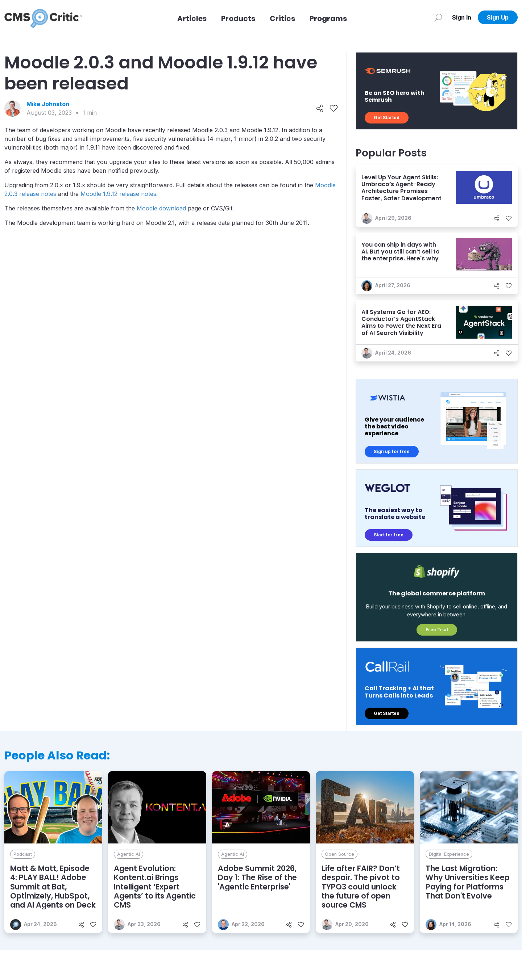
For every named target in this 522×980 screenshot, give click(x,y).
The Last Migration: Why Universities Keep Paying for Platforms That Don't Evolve (468, 882)
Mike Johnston (48, 104)
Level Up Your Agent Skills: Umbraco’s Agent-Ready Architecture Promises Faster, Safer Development (401, 188)
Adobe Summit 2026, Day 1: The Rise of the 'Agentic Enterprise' (257, 877)
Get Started (387, 118)
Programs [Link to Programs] (328, 18)
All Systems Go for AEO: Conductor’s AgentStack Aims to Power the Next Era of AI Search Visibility (401, 323)
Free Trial (437, 630)
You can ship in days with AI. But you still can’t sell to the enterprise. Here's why (401, 252)
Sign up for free (392, 451)
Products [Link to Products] (238, 18)
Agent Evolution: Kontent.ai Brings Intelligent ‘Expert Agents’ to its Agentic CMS (155, 887)
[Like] (334, 109)
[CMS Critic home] (43, 17)
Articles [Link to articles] (192, 18)
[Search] (438, 17)
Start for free (389, 535)
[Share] (320, 109)
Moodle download (161, 208)
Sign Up (498, 17)
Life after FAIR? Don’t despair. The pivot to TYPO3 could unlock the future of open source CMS (361, 887)
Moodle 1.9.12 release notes (118, 194)
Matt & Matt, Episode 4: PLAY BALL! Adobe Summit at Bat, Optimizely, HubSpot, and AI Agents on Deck (53, 887)
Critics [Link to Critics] (282, 18)
